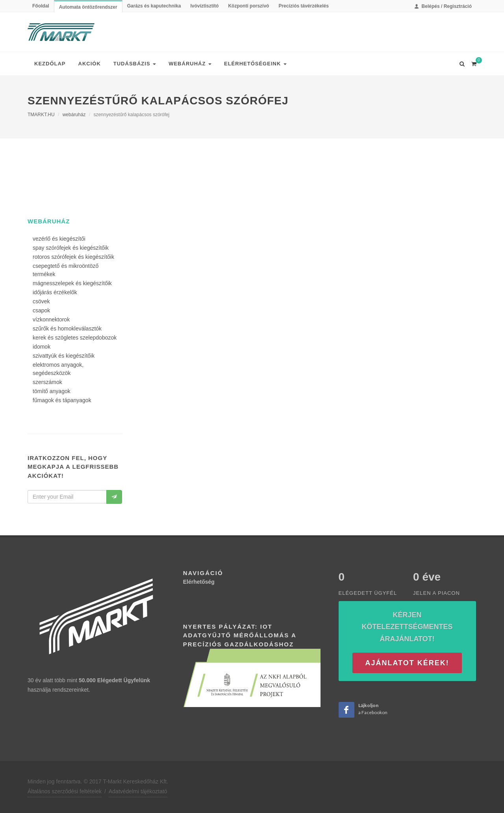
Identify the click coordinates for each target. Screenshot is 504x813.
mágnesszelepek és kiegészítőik (72, 283)
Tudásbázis (135, 64)
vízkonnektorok (51, 319)
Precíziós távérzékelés (303, 6)
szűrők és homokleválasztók (67, 329)
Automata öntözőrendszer (88, 7)
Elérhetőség (199, 582)
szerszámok (47, 382)
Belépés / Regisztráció (443, 6)
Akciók (90, 64)
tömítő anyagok (52, 391)
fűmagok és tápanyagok (62, 400)
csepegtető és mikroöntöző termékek (66, 270)
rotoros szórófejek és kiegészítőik (73, 257)
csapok (41, 310)
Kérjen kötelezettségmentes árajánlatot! (407, 627)
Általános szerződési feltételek (65, 791)
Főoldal (41, 6)
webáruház (74, 115)
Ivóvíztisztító (204, 6)
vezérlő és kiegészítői (59, 239)
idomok (42, 347)
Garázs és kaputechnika (154, 6)
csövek (41, 301)
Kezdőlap (50, 64)
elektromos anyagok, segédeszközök (58, 369)
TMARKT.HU (41, 115)
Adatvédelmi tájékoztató (138, 791)
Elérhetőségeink (255, 64)
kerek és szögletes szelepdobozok (75, 338)
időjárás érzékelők (55, 292)
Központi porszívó (248, 6)
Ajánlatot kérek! (407, 663)
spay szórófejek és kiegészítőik (71, 248)
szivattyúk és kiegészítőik (64, 356)
